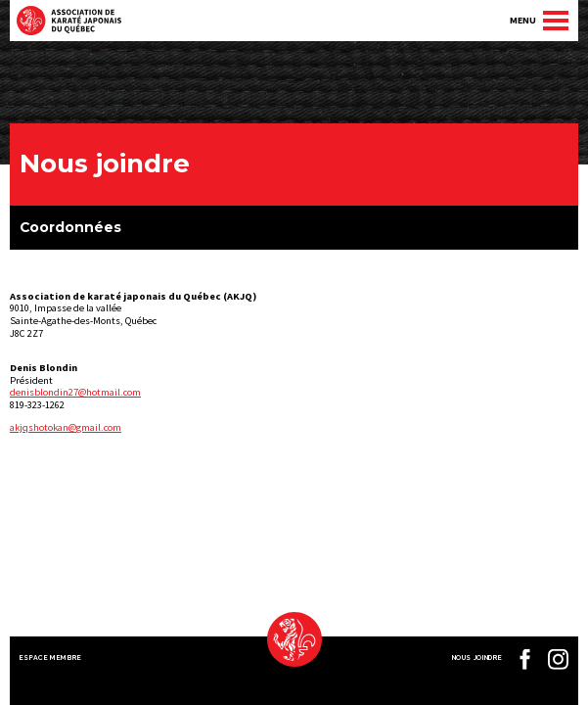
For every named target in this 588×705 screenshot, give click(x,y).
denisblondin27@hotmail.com (75, 392)
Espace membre (51, 658)
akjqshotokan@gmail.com (66, 427)
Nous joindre (477, 658)
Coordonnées (70, 227)
